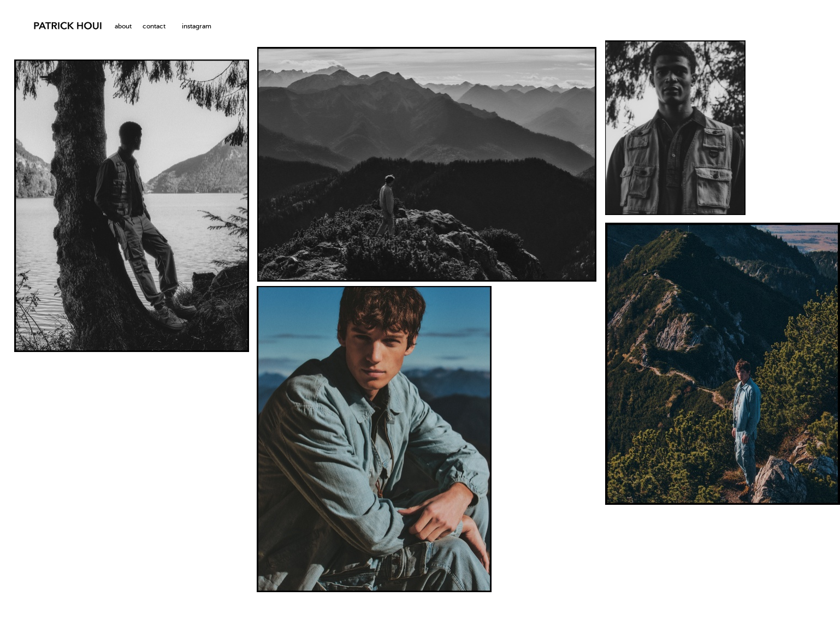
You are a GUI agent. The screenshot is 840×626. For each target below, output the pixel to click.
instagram (197, 27)
